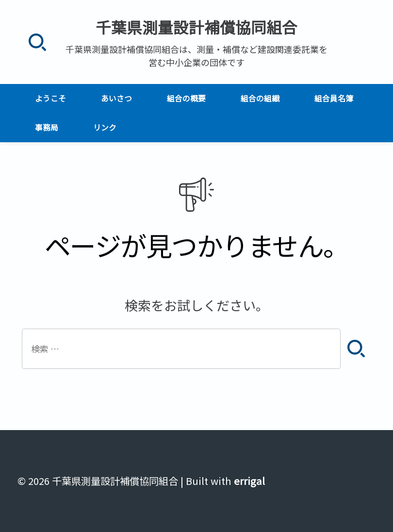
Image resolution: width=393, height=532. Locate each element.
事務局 (47, 127)
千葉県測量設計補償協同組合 (196, 27)
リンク (105, 127)
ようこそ (50, 98)
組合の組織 (260, 98)
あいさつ (116, 98)
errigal (249, 481)
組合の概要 (186, 98)
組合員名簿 (334, 98)
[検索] (37, 42)
